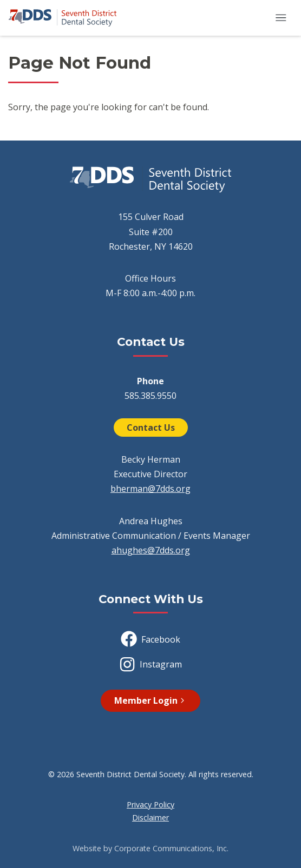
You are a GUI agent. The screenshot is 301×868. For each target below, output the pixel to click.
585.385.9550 (150, 396)
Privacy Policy (150, 804)
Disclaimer (150, 817)
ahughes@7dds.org (151, 550)
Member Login (150, 700)
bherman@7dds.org (150, 489)
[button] (281, 18)
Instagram (150, 664)
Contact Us (151, 428)
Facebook (150, 639)
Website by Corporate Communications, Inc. (150, 848)
